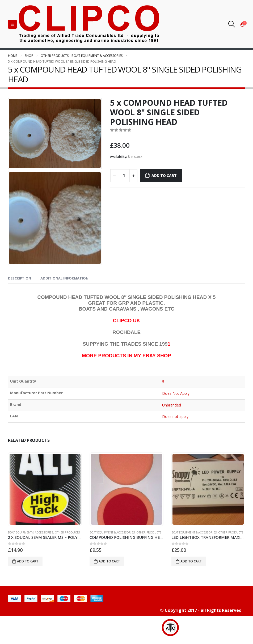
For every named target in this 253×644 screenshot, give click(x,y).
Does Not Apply (176, 393)
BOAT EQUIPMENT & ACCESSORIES (31, 532)
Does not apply (175, 416)
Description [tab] (20, 278)
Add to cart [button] (28, 561)
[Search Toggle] (232, 24)
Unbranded (172, 405)
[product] (45, 489)
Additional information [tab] (64, 278)
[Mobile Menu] (12, 24)
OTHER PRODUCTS (67, 532)
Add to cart (164, 175)
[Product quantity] (124, 176)
